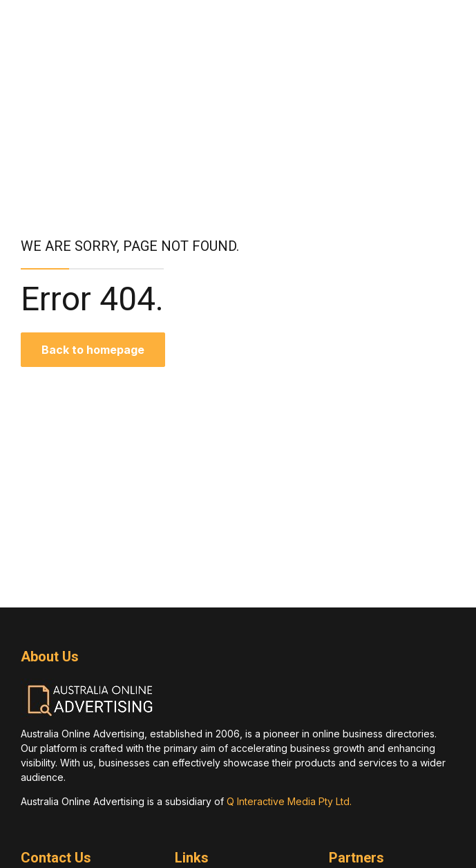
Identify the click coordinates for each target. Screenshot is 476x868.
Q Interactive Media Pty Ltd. (289, 801)
